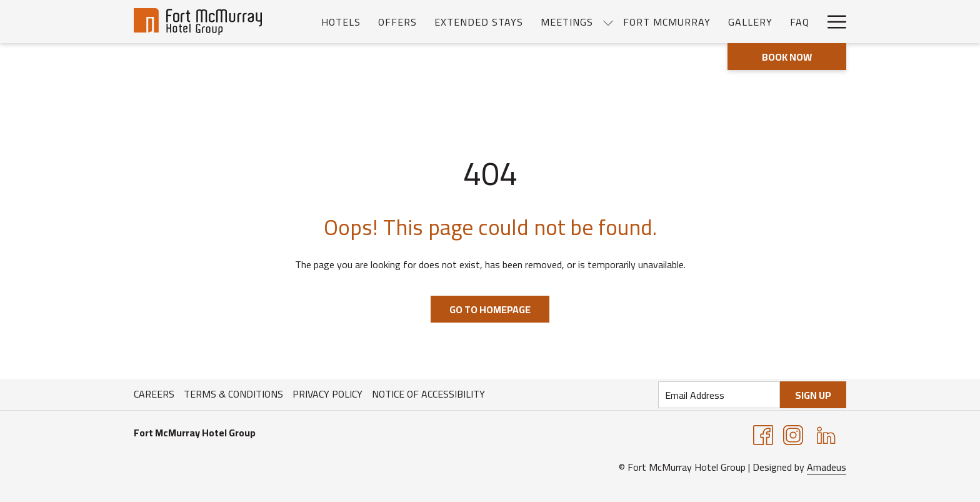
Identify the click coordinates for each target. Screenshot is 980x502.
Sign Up (813, 395)
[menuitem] (341, 22)
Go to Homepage (490, 309)
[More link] (832, 22)
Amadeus (827, 467)
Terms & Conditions (233, 394)
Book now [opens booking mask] (787, 57)
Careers (154, 394)
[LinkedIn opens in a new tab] (826, 434)
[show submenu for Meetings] (608, 22)
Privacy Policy (327, 394)
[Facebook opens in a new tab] (763, 434)
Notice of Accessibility (428, 394)
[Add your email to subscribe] (719, 395)
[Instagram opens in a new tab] (793, 434)
